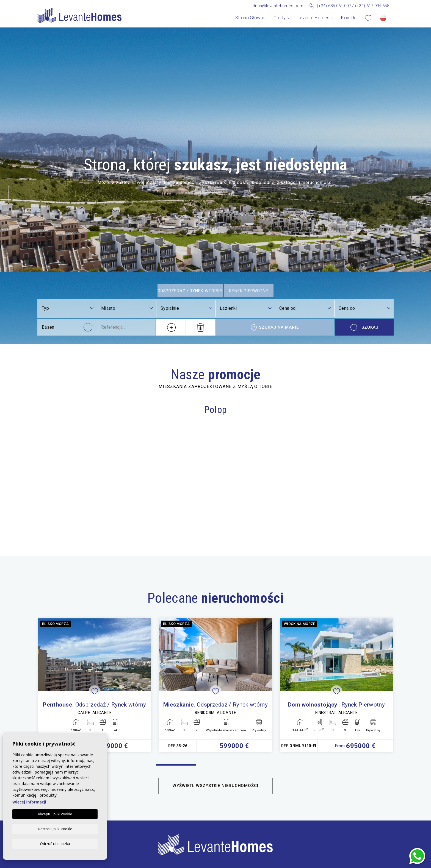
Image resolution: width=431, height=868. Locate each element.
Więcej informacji (29, 802)
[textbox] (127, 773)
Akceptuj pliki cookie (55, 814)
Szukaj (365, 792)
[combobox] (127, 774)
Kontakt (349, 18)
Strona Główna (250, 18)
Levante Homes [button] (313, 18)
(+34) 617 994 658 (372, 6)
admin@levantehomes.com (277, 6)
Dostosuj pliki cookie (55, 828)
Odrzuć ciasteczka (55, 843)
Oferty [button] (280, 18)
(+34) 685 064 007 (334, 6)
